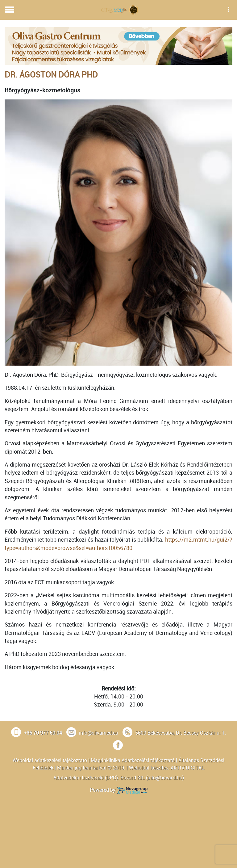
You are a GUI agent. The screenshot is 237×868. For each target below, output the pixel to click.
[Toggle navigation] (10, 10)
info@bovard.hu (165, 778)
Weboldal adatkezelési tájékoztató (50, 760)
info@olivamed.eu (99, 733)
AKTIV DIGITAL (187, 768)
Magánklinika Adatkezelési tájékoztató (133, 760)
